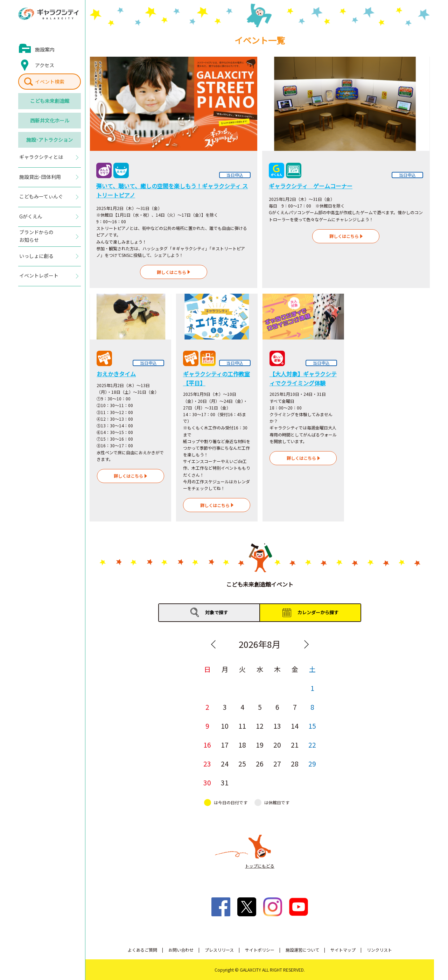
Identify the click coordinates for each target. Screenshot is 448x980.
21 (295, 745)
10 (225, 726)
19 (260, 745)
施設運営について (302, 950)
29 (312, 764)
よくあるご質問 (142, 950)
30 (207, 782)
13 (277, 726)
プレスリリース (219, 950)
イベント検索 (50, 82)
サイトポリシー (260, 950)
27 (277, 764)
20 (277, 745)
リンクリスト (379, 950)
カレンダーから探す (318, 612)
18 (242, 745)
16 (207, 745)
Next (306, 644)
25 (242, 764)
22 (312, 745)
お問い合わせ (181, 950)
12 (260, 726)
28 (295, 764)
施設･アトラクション (50, 140)
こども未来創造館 (50, 101)
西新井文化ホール (50, 120)
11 (242, 726)
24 (225, 764)
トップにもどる (260, 866)
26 (260, 764)
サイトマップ (343, 950)
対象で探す (216, 612)
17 (225, 745)
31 (225, 782)
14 (295, 726)
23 (207, 764)
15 (312, 726)
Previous (213, 644)
